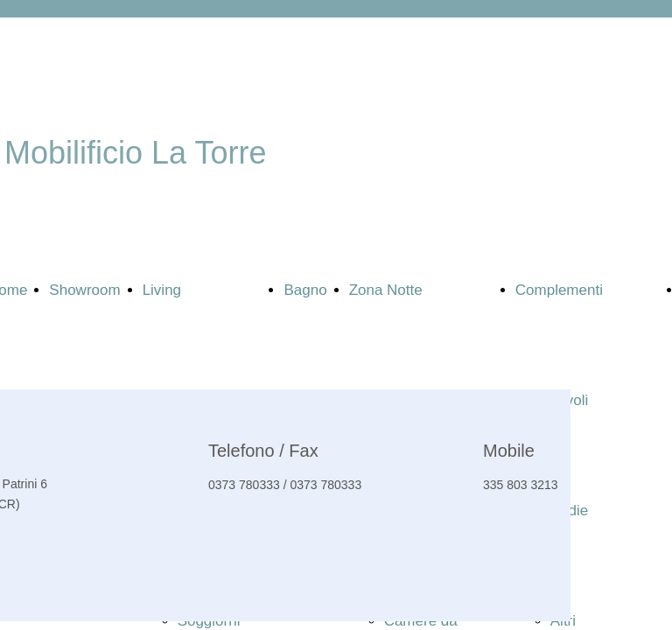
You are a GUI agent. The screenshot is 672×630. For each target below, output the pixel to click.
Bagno (305, 290)
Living (162, 290)
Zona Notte (386, 290)
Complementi (559, 290)
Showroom (84, 290)
